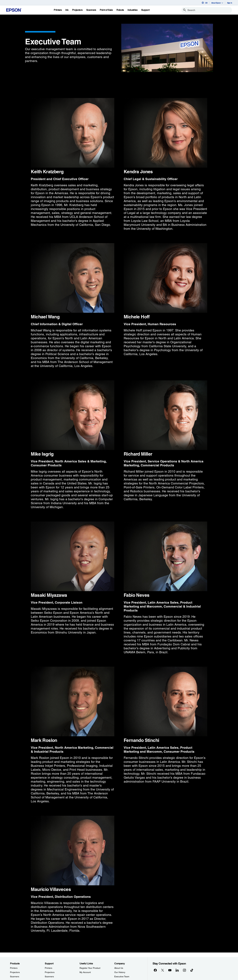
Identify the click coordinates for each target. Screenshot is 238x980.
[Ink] (67, 10)
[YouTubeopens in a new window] (170, 970)
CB (204, 3)
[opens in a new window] (192, 970)
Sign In (230, 3)
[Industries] (133, 10)
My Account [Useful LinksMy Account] (85, 972)
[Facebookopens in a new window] (155, 970)
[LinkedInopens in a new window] (177, 970)
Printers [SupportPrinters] (48, 968)
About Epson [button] (217, 3)
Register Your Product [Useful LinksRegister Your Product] (90, 968)
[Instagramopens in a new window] (184, 970)
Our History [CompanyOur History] (120, 972)
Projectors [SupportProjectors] (50, 972)
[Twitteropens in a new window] (163, 970)
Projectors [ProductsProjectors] (15, 972)
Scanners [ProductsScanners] (15, 977)
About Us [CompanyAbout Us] (119, 968)
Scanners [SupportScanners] (49, 977)
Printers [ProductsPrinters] (14, 968)
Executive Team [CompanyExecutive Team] (122, 977)
